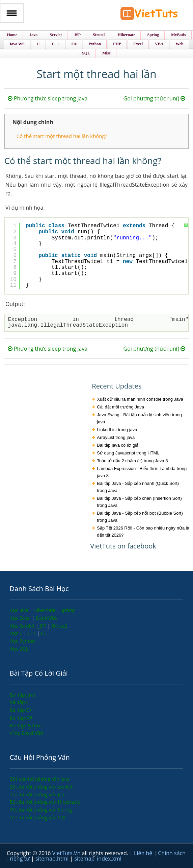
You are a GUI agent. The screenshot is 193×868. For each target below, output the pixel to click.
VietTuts (149, 15)
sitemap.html (53, 859)
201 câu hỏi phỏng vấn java (40, 779)
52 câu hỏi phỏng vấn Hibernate (45, 802)
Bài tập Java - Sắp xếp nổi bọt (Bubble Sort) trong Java (140, 517)
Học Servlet (23, 626)
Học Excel (21, 618)
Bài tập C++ (22, 710)
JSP (44, 626)
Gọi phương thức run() (155, 98)
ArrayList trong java (116, 437)
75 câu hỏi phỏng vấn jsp (37, 794)
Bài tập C (20, 702)
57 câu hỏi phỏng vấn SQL (38, 817)
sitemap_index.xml (98, 859)
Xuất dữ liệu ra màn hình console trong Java (140, 399)
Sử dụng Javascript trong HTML (128, 453)
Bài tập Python (26, 725)
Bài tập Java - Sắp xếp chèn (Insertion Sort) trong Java (139, 502)
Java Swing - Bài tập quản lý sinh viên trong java (139, 418)
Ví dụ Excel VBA (26, 733)
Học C (17, 633)
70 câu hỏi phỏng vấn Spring (41, 810)
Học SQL (19, 649)
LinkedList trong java (117, 430)
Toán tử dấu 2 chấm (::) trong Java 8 (132, 461)
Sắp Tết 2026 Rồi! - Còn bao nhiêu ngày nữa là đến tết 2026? (143, 532)
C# (44, 633)
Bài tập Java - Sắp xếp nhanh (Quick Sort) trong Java (138, 487)
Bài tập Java (22, 695)
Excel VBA (46, 618)
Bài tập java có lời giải (118, 445)
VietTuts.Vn (67, 853)
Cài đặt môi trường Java (120, 407)
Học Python (22, 641)
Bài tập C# (21, 718)
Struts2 (59, 626)
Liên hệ (144, 853)
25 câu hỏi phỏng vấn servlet (41, 787)
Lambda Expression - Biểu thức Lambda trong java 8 (142, 472)
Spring (67, 610)
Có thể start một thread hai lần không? (62, 136)
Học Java (20, 610)
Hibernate (45, 610)
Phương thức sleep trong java (48, 98)
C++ (32, 633)
